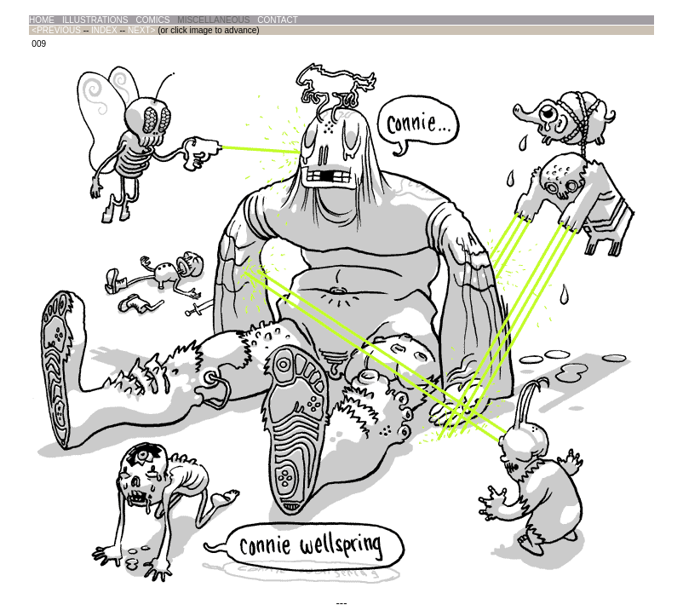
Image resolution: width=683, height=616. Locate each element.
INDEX (104, 30)
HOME (42, 20)
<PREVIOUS (56, 30)
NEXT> (142, 30)
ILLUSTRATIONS (95, 20)
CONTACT (278, 20)
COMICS (152, 20)
